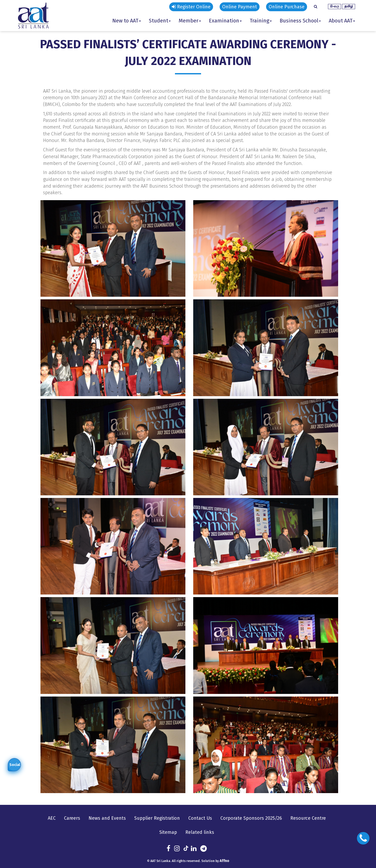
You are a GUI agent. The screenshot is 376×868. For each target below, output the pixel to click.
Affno (224, 861)
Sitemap (168, 832)
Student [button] (160, 21)
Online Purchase (287, 7)
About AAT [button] (342, 21)
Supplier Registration (157, 818)
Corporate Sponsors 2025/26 (251, 818)
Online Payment (240, 7)
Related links (200, 832)
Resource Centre (308, 818)
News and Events (107, 818)
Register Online (191, 7)
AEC (52, 818)
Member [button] (190, 21)
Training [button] (261, 21)
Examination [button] (225, 21)
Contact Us (200, 818)
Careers (72, 818)
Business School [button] (300, 21)
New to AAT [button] (127, 21)
